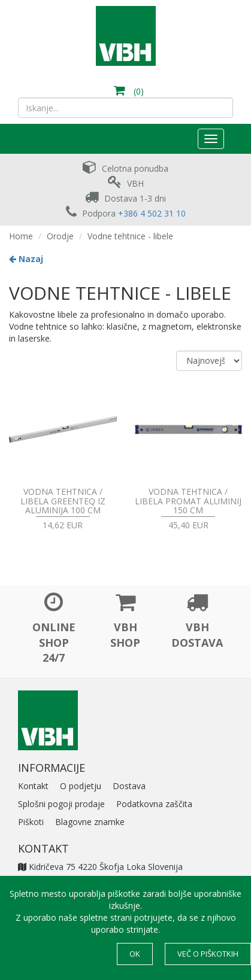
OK (135, 954)
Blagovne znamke (90, 822)
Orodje (60, 236)
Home (21, 236)
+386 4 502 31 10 (152, 213)
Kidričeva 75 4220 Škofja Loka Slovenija (100, 867)
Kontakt (33, 786)
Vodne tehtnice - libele (130, 236)
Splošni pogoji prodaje (61, 804)
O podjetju (81, 786)
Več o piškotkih (208, 954)
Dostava (129, 786)
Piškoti (31, 822)
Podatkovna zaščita (154, 804)
